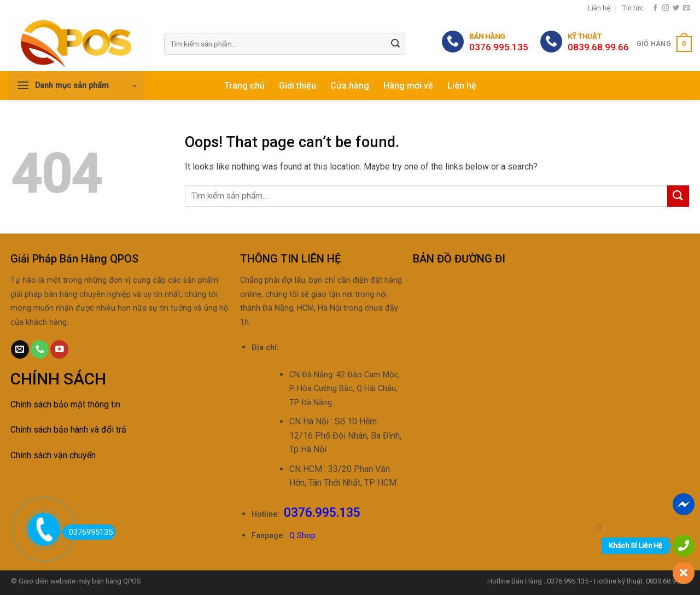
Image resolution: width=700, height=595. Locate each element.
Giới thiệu (297, 86)
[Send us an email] (686, 8)
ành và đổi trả (101, 430)
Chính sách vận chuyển (53, 455)
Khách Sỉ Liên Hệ (635, 546)
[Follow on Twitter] (676, 8)
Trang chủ (244, 86)
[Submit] (395, 44)
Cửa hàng (350, 86)
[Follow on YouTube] (59, 349)
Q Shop (302, 536)
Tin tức (633, 8)
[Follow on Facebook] (655, 8)
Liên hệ (599, 8)
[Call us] (40, 349)
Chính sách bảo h (43, 430)
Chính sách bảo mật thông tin (65, 404)
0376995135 (88, 532)
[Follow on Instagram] (666, 8)
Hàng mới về (408, 86)
